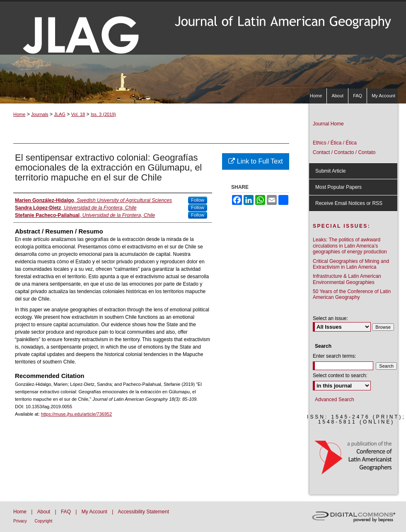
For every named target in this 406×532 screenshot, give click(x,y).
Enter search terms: (335, 356)
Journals (40, 114)
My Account (95, 512)
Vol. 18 (78, 114)
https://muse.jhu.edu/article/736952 (76, 414)
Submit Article (330, 171)
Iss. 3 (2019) (103, 114)
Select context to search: (340, 376)
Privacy (21, 521)
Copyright (44, 521)
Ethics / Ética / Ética (335, 143)
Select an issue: (330, 318)
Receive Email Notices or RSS (349, 203)
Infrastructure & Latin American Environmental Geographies (347, 279)
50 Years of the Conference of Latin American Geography (352, 294)
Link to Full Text (255, 161)
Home (19, 114)
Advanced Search (335, 400)
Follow (198, 200)
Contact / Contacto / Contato (344, 152)
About (45, 512)
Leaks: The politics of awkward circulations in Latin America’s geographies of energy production (350, 246)
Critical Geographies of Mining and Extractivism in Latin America (351, 264)
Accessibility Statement (144, 512)
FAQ (66, 512)
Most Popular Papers (338, 187)
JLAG (60, 114)
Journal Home (328, 124)
